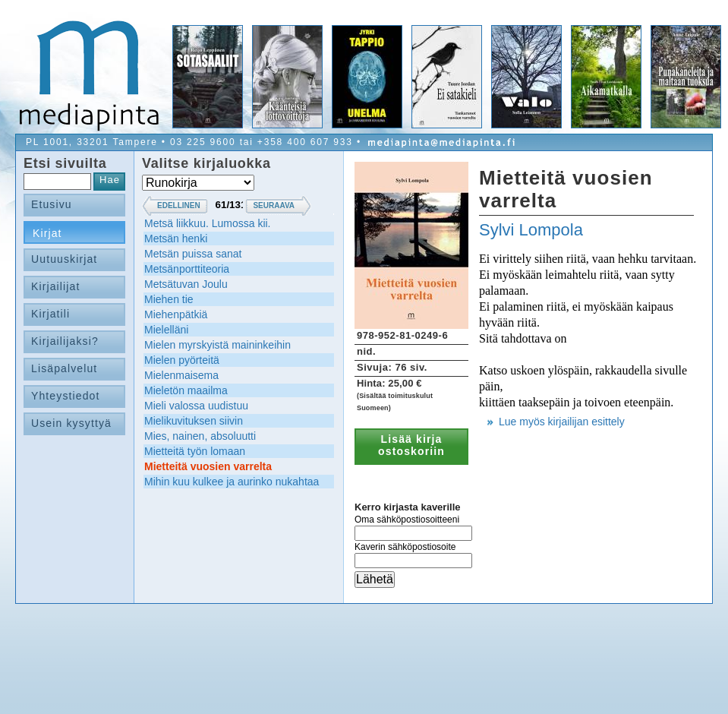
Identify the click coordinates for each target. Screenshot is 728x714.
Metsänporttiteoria (187, 269)
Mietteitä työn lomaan (195, 451)
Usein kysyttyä (71, 423)
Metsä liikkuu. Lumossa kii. (208, 223)
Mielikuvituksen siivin (194, 421)
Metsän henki (176, 239)
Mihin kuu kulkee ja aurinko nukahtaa (232, 482)
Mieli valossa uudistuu (196, 406)
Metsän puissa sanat (193, 254)
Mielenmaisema (181, 375)
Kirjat (47, 233)
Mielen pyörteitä (182, 360)
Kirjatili (50, 314)
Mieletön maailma (186, 390)
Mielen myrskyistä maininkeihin (217, 345)
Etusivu (52, 204)
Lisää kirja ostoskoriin (411, 445)
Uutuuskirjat (64, 259)
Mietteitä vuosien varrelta (208, 466)
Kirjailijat (55, 286)
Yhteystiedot (66, 396)
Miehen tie (169, 299)
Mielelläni (166, 330)
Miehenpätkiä (176, 314)
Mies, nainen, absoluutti (200, 436)
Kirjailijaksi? (65, 341)
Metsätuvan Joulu (186, 284)
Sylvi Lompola (531, 230)
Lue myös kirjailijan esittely (562, 422)
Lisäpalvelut (64, 368)
